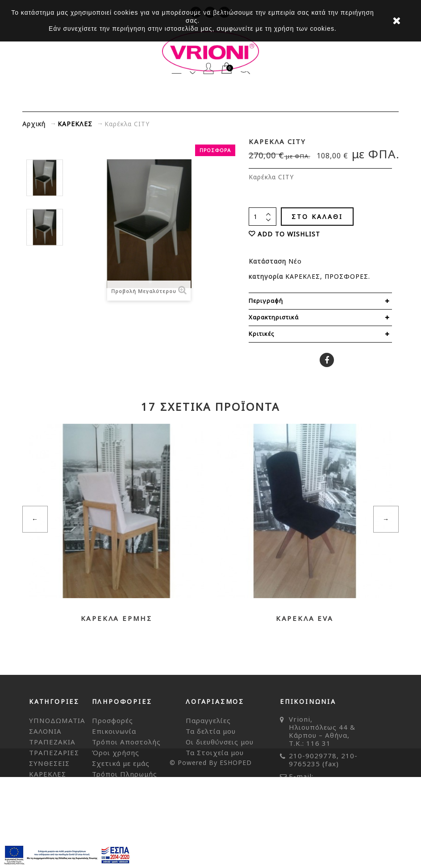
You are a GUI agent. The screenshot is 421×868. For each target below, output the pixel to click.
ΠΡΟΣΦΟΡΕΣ (346, 276)
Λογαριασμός (209, 68)
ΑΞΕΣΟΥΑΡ (48, 795)
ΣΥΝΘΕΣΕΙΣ (49, 763)
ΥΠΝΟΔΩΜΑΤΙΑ (57, 720)
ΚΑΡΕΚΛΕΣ (303, 276)
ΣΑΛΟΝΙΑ (45, 731)
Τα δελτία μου (211, 731)
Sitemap (107, 785)
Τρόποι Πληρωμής (125, 774)
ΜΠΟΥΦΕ (46, 785)
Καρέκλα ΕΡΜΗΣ (117, 618)
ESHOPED (236, 854)
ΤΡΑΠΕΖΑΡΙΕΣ (54, 752)
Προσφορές (113, 720)
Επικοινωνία (114, 731)
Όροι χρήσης (116, 752)
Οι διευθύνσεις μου (220, 742)
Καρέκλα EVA (305, 618)
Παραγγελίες (208, 720)
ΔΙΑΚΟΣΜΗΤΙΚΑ (58, 806)
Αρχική (34, 124)
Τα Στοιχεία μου (215, 752)
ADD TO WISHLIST (289, 234)
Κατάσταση (269, 261)
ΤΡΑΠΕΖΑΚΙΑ (52, 742)
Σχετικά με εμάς (121, 763)
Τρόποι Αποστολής (126, 742)
